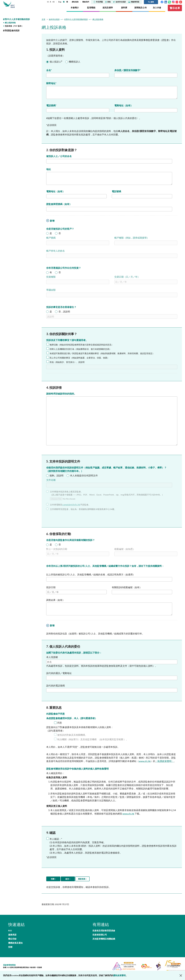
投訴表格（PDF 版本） (14, 30)
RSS (10, 933)
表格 (108, 2)
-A (48, 2)
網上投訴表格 (10, 26)
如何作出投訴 (119, 2)
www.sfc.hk (145, 764)
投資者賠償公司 (100, 938)
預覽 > (53, 881)
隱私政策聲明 (119, 975)
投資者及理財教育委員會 (104, 933)
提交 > (68, 881)
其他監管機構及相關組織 (104, 943)
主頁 (43, 23)
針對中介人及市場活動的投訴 (16, 23)
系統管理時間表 (9, 962)
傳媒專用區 (134, 2)
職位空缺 (12, 938)
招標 (10, 943)
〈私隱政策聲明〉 (164, 764)
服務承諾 (46, 933)
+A (53, 2)
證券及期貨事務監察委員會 (20, 6)
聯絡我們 (86, 2)
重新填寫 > (82, 881)
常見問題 (98, 2)
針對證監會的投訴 (11, 34)
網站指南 (75, 2)
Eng (60, 2)
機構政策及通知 (49, 938)
